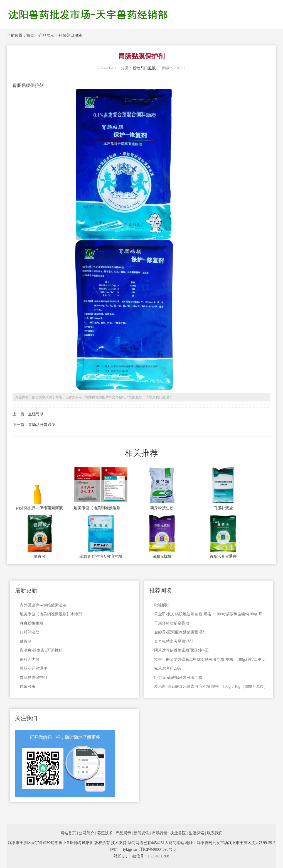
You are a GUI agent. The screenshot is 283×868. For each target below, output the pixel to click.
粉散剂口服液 (70, 36)
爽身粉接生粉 (162, 508)
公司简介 (87, 833)
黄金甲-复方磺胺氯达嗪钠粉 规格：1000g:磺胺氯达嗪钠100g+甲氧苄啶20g (211, 614)
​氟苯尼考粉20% (168, 668)
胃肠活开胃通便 (42, 425)
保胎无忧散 (162, 556)
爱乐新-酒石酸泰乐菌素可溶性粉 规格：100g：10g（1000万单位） (211, 687)
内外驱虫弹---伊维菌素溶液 (40, 508)
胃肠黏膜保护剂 (33, 678)
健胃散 (40, 556)
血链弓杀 (36, 414)
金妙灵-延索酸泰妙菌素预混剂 (180, 632)
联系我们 (215, 833)
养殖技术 (105, 833)
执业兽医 (178, 833)
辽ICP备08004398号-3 (157, 849)
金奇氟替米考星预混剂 (174, 641)
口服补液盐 (223, 508)
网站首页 (68, 833)
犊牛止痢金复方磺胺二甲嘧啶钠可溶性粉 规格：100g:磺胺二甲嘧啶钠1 (211, 659)
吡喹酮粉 (162, 605)
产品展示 (46, 36)
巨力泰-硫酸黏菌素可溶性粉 (178, 678)
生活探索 (196, 833)
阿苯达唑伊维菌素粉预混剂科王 (181, 650)
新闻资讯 (141, 833)
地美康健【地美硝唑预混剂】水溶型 (101, 508)
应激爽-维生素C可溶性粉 (101, 556)
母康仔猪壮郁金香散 (172, 623)
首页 (30, 36)
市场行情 (160, 833)
